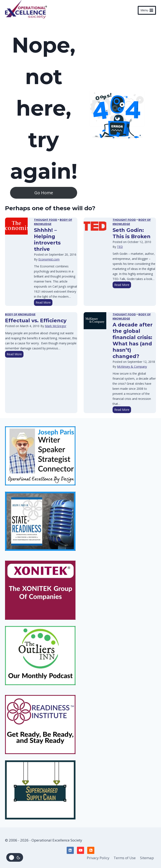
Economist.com (49, 259)
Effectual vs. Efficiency (36, 320)
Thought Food (46, 220)
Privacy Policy (98, 858)
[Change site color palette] (15, 857)
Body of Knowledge (20, 314)
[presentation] (16, 226)
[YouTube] (80, 850)
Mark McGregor (56, 326)
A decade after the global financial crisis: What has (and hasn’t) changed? (133, 340)
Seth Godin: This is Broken (132, 233)
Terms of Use (125, 858)
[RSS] (91, 850)
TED (120, 247)
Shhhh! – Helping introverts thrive (47, 240)
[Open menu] (147, 10)
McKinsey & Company (132, 367)
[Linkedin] (70, 850)
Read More (44, 303)
